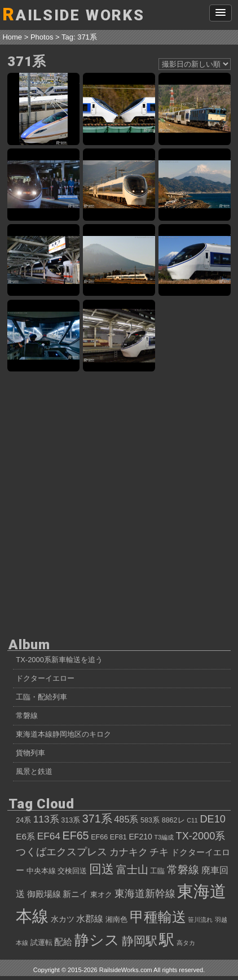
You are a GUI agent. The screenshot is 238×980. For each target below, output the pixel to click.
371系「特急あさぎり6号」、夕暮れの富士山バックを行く (119, 260)
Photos (42, 37)
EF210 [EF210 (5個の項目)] (140, 837)
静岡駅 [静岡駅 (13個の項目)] (140, 941)
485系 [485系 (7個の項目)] (126, 819)
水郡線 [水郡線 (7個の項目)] (90, 918)
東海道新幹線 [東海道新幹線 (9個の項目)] (145, 894)
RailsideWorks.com (126, 970)
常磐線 (27, 716)
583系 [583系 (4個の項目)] (150, 820)
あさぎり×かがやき (43, 109)
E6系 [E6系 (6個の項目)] (25, 836)
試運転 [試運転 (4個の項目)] (41, 943)
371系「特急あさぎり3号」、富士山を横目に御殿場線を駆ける (195, 260)
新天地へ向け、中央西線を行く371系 (195, 109)
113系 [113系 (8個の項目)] (46, 819)
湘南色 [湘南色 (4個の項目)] (116, 920)
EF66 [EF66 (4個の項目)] (99, 837)
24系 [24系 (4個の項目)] (23, 820)
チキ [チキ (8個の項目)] (159, 852)
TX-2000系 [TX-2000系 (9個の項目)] (201, 836)
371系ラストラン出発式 (43, 185)
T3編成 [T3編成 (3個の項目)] (164, 837)
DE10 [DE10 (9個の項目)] (213, 819)
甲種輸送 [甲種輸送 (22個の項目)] (158, 917)
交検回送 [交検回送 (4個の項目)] (72, 871)
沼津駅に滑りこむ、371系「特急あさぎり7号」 (43, 260)
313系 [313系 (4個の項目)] (70, 820)
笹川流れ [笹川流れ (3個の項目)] (200, 920)
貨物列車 (30, 753)
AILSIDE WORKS (73, 14)
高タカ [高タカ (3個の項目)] (186, 943)
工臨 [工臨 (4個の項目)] (157, 871)
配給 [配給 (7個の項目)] (63, 942)
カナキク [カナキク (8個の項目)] (129, 852)
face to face (119, 109)
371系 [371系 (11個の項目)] (97, 819)
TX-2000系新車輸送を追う (59, 660)
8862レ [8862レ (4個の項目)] (173, 820)
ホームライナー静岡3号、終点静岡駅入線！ (43, 336)
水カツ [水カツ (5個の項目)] (63, 919)
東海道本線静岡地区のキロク (63, 734)
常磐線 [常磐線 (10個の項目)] (183, 870)
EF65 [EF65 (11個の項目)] (75, 835)
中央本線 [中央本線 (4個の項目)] (41, 871)
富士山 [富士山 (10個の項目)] (132, 870)
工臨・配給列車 (41, 697)
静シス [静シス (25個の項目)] (97, 940)
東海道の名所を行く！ (195, 185)
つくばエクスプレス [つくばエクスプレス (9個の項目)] (61, 852)
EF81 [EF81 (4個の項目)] (118, 837)
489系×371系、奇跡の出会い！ (119, 336)
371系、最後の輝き (119, 185)
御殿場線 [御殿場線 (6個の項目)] (44, 894)
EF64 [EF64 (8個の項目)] (49, 836)
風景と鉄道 (34, 771)
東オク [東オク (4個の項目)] (101, 895)
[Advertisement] (119, 503)
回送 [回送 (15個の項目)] (102, 869)
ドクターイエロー (45, 678)
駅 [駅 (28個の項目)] (167, 940)
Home (12, 37)
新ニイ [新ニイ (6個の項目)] (75, 894)
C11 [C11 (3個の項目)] (192, 820)
